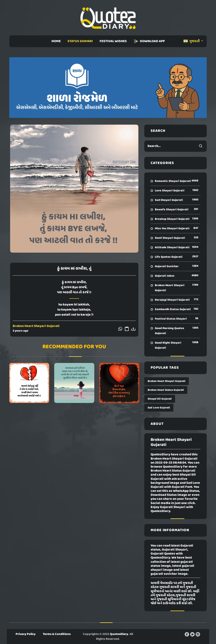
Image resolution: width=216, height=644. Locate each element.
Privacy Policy (26, 634)
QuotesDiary (119, 634)
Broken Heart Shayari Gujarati (36, 326)
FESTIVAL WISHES (113, 41)
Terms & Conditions (57, 634)
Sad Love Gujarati (159, 408)
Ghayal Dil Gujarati (160, 399)
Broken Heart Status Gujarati (166, 390)
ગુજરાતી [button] (192, 41)
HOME (56, 41)
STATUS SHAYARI (80, 41)
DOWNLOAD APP (149, 41)
